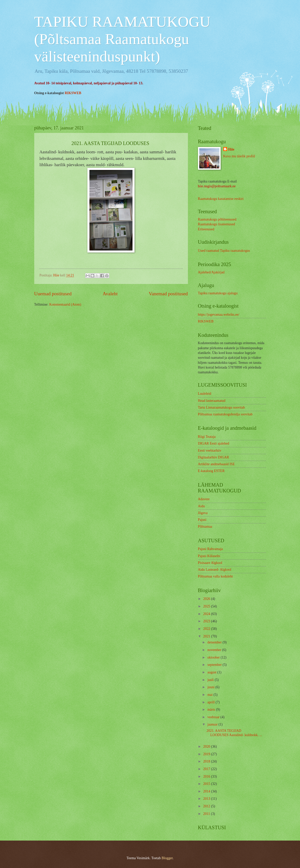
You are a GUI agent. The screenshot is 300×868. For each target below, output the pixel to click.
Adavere (204, 499)
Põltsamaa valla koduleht (215, 576)
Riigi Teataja (207, 437)
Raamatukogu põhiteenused (217, 219)
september (215, 665)
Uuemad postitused (53, 294)
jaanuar (213, 724)
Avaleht (110, 294)
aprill (211, 702)
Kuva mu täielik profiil (239, 156)
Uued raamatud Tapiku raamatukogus (224, 251)
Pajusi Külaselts (209, 556)
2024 (207, 614)
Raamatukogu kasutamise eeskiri (221, 199)
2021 (207, 636)
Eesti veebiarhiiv (210, 450)
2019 (207, 754)
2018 (207, 761)
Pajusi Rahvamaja (210, 549)
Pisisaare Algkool (210, 563)
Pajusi (202, 520)
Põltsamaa (205, 527)
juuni (211, 687)
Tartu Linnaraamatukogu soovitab (222, 407)
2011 (207, 814)
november (215, 650)
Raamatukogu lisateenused (217, 224)
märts (212, 710)
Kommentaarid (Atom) (65, 304)
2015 (207, 784)
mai (210, 695)
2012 (207, 806)
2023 (207, 621)
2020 (207, 747)
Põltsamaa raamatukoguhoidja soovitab (225, 414)
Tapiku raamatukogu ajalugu (218, 293)
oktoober (214, 657)
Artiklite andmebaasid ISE (216, 464)
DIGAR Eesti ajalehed (214, 443)
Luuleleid (205, 394)
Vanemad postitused (168, 294)
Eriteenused (206, 229)
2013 (207, 799)
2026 (207, 599)
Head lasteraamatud (212, 401)
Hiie (231, 149)
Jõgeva (203, 513)
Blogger (167, 858)
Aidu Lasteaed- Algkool (215, 570)
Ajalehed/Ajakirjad (211, 272)
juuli (211, 680)
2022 (207, 629)
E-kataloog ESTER (211, 471)
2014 (207, 791)
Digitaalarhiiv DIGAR (214, 457)
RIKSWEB (73, 93)
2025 (207, 606)
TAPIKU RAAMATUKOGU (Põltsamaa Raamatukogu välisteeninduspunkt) (122, 39)
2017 (207, 769)
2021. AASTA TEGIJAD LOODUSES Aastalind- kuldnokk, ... (234, 733)
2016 (207, 776)
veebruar (214, 717)
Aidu (202, 506)
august (212, 672)
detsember (215, 642)
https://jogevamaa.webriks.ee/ (219, 315)
